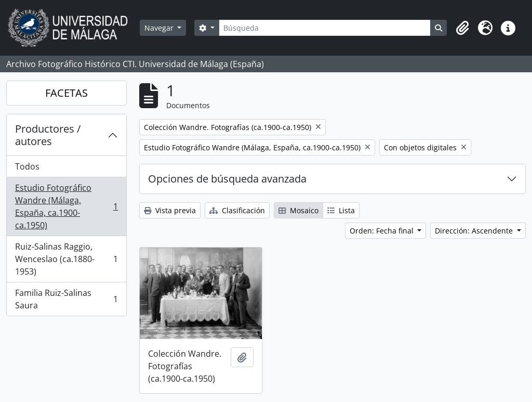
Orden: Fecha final (383, 231)
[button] (462, 28)
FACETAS (66, 93)
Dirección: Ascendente (475, 231)
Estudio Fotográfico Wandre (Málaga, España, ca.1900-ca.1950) (66, 206)
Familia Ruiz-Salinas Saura (66, 299)
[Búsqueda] (325, 28)
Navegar (160, 28)
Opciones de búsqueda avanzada (227, 179)
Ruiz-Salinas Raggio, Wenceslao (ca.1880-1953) (66, 259)
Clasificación (237, 210)
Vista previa (170, 210)
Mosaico (298, 210)
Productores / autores (48, 135)
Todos (27, 166)
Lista (341, 210)
